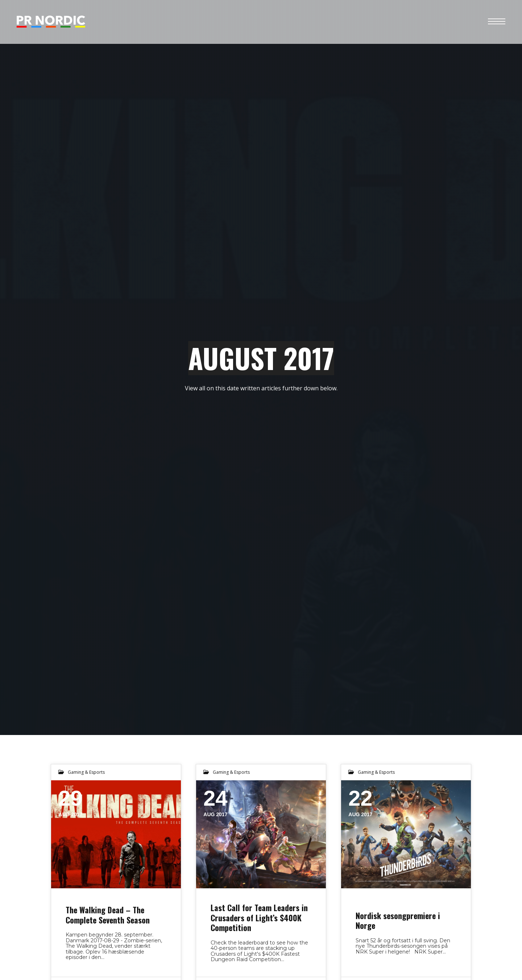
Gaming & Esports (86, 772)
